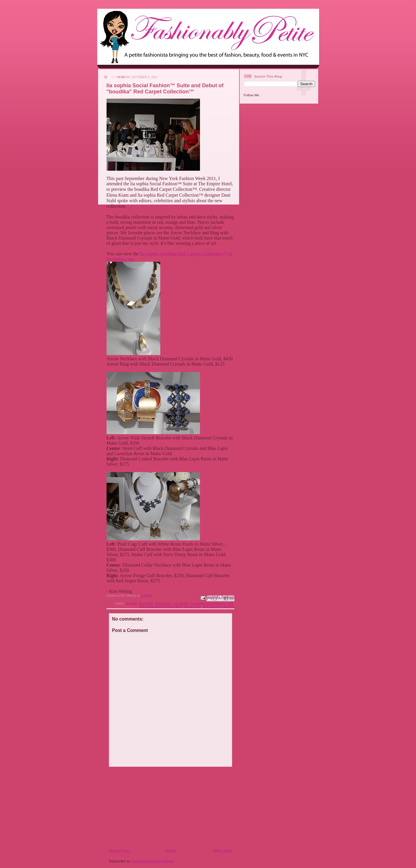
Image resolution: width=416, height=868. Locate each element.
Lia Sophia (181, 604)
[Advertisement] (144, 807)
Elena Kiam (163, 604)
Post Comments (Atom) (153, 861)
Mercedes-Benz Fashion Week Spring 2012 (170, 607)
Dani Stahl (146, 604)
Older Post (222, 851)
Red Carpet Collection (219, 607)
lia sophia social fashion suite (212, 604)
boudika (131, 604)
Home (171, 851)
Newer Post (119, 851)
